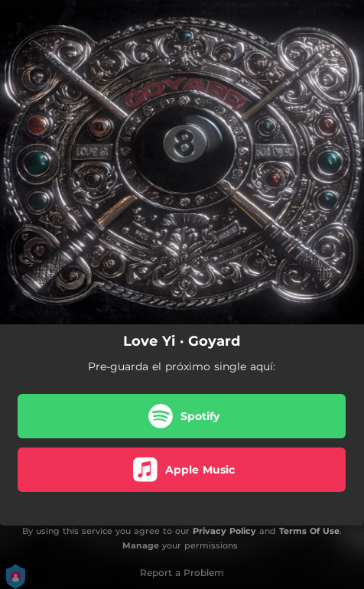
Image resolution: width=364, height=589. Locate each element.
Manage (141, 545)
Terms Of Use (309, 531)
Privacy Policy (224, 531)
